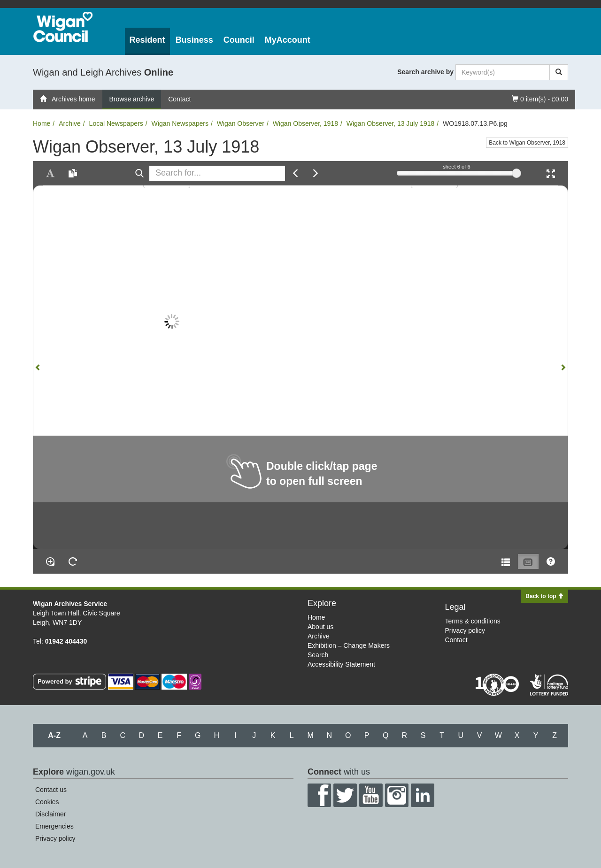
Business (194, 40)
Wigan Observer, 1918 (305, 123)
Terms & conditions (473, 621)
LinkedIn (423, 795)
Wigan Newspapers (180, 123)
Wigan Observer (241, 123)
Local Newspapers (116, 123)
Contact (179, 99)
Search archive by (425, 72)
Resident (147, 40)
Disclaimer (50, 814)
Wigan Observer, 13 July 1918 (391, 123)
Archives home (68, 99)
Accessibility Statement (341, 664)
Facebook (319, 795)
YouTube (371, 795)
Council (239, 40)
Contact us (51, 790)
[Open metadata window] (506, 561)
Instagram (397, 795)
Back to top (544, 596)
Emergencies (54, 826)
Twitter (345, 795)
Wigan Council (63, 27)
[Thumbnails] (528, 561)
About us (320, 627)
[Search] (559, 72)
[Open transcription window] (73, 173)
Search (318, 655)
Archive (70, 123)
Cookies (47, 802)
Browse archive (132, 99)
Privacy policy (465, 630)
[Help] (551, 561)
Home (42, 123)
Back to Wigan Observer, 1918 (527, 143)
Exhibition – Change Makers (349, 645)
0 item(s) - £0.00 (540, 98)
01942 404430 (66, 641)
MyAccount (288, 40)
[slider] (516, 173)
